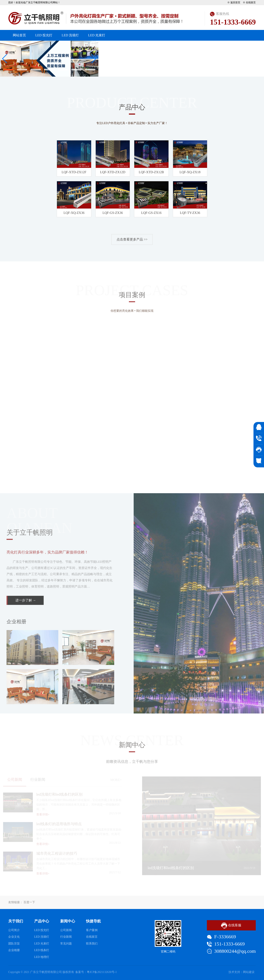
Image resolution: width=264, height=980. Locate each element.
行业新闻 (66, 937)
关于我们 (110, 46)
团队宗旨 (14, 944)
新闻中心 (68, 921)
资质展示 (200, 46)
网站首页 (19, 35)
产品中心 (132, 46)
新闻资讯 (155, 46)
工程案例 (177, 46)
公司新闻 (66, 930)
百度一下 (29, 902)
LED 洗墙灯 (70, 35)
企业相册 (14, 950)
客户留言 (222, 46)
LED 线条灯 (42, 950)
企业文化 (14, 937)
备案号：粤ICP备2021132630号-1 (96, 972)
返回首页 (235, 2)
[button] (8, 70)
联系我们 (245, 46)
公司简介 (14, 930)
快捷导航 (93, 921)
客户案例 (92, 930)
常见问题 (66, 944)
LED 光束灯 (97, 35)
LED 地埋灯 (42, 957)
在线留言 (251, 2)
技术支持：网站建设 (242, 972)
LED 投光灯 (44, 35)
